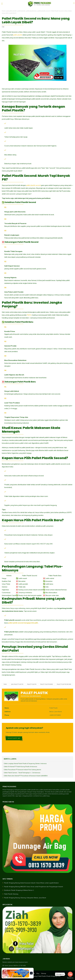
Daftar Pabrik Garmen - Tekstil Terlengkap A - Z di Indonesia (22, 773)
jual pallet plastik (11, 11)
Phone (7, 715)
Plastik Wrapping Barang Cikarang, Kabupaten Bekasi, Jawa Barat (25, 898)
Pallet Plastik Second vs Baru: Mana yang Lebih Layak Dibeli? (36, 20)
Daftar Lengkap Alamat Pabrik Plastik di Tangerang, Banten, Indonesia (25, 763)
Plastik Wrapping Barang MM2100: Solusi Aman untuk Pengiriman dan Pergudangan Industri (33, 887)
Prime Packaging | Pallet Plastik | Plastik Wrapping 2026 (43, 976)
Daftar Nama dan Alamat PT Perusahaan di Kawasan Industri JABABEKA (26, 776)
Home (4, 11)
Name (7, 708)
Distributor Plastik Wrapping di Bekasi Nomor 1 (19, 890)
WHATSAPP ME (14, 738)
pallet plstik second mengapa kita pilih (23, 623)
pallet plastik (21, 11)
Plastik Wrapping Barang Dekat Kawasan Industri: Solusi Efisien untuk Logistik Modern (31, 883)
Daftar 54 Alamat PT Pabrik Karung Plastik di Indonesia (20, 767)
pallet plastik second (44, 11)
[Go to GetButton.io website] (70, 978)
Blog (38, 973)
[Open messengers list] (70, 974)
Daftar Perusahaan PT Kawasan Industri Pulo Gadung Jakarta (22, 770)
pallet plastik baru (31, 11)
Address (8, 712)
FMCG (29, 315)
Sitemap (44, 973)
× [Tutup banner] (31, 973)
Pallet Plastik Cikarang (11, 894)
